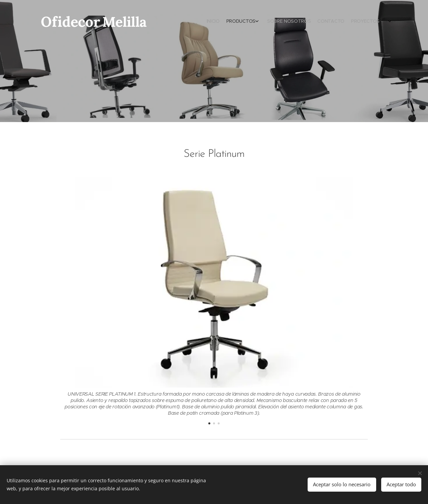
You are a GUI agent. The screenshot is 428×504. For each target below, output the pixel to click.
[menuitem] (354, 22)
